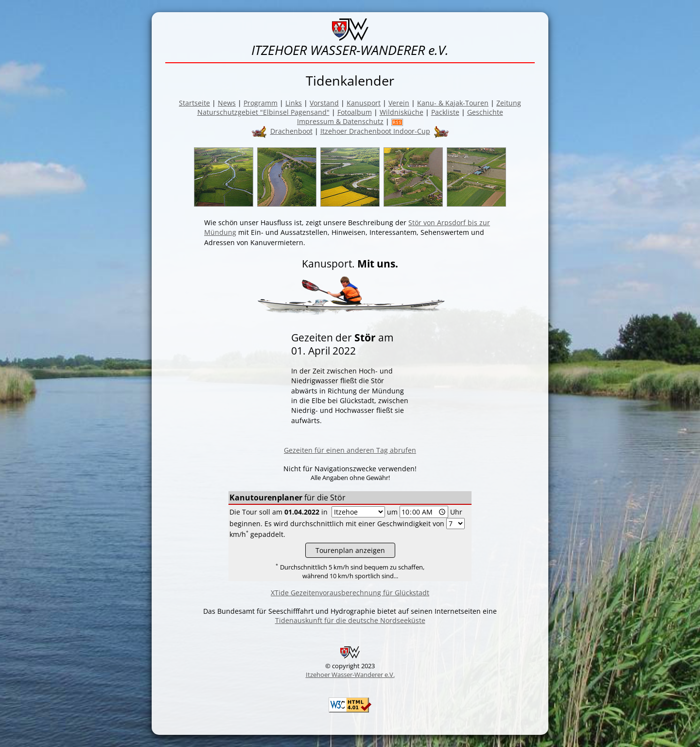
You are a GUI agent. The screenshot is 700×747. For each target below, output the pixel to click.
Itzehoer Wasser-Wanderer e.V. (350, 675)
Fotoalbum (355, 112)
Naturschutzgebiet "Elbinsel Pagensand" (263, 112)
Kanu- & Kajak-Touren (453, 103)
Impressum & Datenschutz (340, 121)
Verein (399, 103)
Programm (261, 103)
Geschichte (485, 112)
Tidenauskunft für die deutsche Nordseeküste (350, 620)
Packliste (445, 112)
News (227, 103)
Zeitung (509, 103)
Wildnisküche (402, 112)
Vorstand (324, 103)
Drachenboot (291, 131)
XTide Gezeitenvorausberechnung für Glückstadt (350, 593)
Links (294, 103)
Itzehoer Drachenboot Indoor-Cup (375, 131)
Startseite (194, 103)
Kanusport (364, 103)
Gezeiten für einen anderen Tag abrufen (350, 450)
